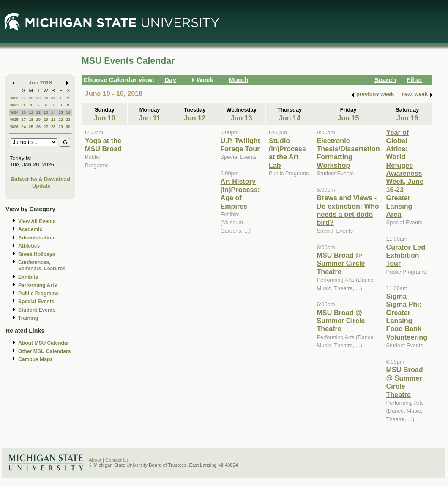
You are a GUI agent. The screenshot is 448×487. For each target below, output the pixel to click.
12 (38, 112)
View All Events (37, 221)
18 (31, 119)
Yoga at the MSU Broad (103, 145)
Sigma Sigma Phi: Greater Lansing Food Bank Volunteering (407, 317)
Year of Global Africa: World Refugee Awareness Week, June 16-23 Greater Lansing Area (405, 173)
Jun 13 (242, 118)
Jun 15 (348, 118)
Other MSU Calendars (45, 351)
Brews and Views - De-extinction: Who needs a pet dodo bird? (348, 210)
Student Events (37, 310)
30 (46, 98)
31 (53, 98)
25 (31, 127)
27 (23, 98)
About (95, 460)
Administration (36, 238)
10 (23, 112)
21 (53, 119)
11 (31, 112)
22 (61, 119)
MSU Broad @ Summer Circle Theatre (341, 263)
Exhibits (28, 277)
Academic (30, 229)
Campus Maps (36, 359)
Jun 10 (105, 118)
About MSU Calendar (44, 343)
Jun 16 (407, 118)
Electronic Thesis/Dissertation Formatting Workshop (348, 153)
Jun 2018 (40, 83)
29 (38, 98)
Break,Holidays (37, 254)
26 (38, 127)
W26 (14, 127)
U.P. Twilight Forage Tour (240, 145)
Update (41, 186)
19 (38, 119)
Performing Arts (38, 285)
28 (31, 98)
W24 (14, 112)
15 (61, 112)
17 (23, 119)
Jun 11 (150, 118)
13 (46, 112)
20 (46, 119)
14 (53, 112)
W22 (14, 98)
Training (28, 318)
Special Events (36, 302)
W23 (14, 105)
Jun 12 (195, 118)
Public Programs (38, 294)
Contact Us (117, 460)
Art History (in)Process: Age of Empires (240, 193)
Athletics (29, 246)
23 (68, 119)
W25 (14, 119)
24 (23, 127)
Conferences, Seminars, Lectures (42, 265)
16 (68, 112)
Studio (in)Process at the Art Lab (287, 153)
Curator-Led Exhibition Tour (406, 255)
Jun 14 (290, 118)
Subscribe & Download (40, 179)
